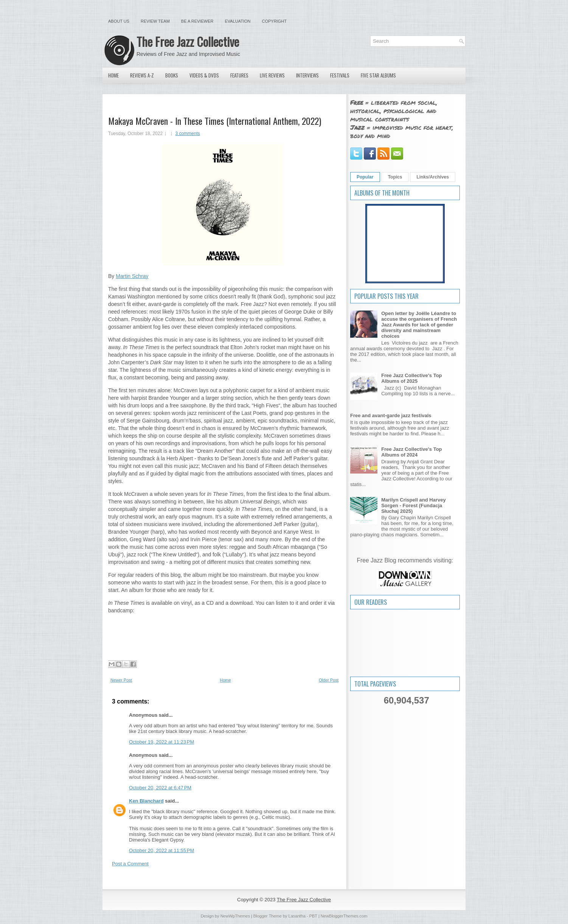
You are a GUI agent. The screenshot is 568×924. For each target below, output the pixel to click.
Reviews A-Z (142, 75)
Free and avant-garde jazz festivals (391, 415)
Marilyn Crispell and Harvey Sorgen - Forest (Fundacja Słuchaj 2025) (414, 505)
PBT (313, 916)
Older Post (329, 680)
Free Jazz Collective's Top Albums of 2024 (411, 452)
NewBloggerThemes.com (344, 916)
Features (239, 75)
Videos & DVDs (204, 75)
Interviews (307, 75)
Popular (365, 177)
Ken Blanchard (146, 801)
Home (113, 75)
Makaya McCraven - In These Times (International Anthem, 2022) (215, 121)
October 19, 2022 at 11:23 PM (161, 742)
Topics (395, 177)
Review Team (155, 21)
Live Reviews (272, 75)
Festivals (340, 75)
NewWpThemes (235, 916)
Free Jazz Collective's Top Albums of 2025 (411, 378)
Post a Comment (130, 864)
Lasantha (297, 916)
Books (172, 75)
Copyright (274, 21)
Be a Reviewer (197, 21)
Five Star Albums (378, 75)
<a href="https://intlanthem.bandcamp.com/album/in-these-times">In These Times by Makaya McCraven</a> (223, 627)
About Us (119, 21)
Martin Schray (132, 276)
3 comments (187, 134)
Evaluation (237, 21)
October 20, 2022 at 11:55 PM (161, 850)
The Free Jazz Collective (188, 41)
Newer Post (121, 680)
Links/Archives (432, 177)
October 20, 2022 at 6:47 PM (160, 788)
